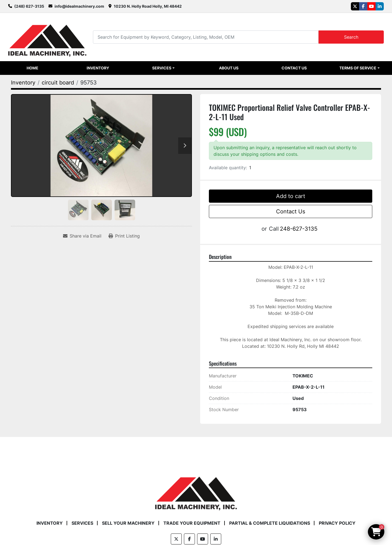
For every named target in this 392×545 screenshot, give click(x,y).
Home (32, 68)
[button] (163, 68)
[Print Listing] (124, 236)
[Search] (206, 37)
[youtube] (371, 6)
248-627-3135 (299, 229)
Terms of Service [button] (358, 68)
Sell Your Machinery (128, 523)
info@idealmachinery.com (79, 6)
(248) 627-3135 (29, 6)
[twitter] (355, 6)
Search (351, 37)
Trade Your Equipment (192, 523)
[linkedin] (380, 6)
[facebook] (363, 6)
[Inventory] (23, 83)
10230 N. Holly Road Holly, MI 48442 (148, 6)
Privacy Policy (337, 523)
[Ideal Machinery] (196, 490)
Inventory (98, 68)
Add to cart (291, 196)
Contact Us (294, 68)
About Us (229, 68)
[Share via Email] (82, 236)
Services (162, 68)
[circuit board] (58, 83)
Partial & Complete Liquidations (270, 523)
